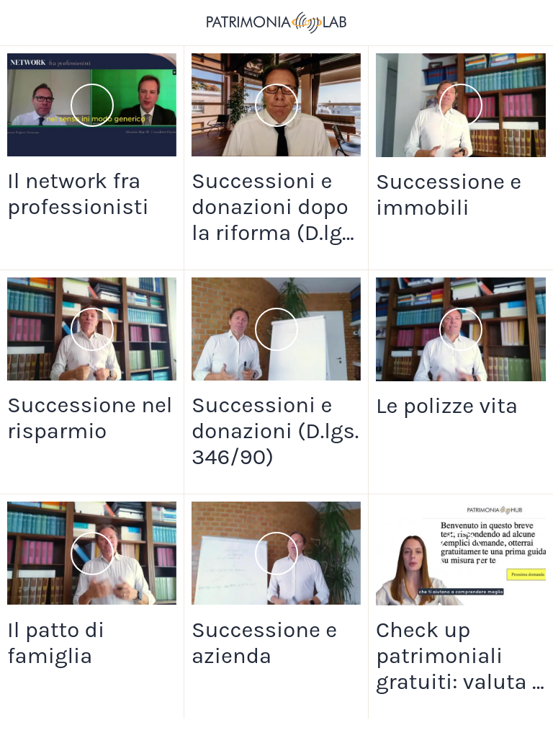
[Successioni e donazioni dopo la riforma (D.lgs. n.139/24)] (276, 105)
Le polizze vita (447, 406)
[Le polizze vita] (461, 329)
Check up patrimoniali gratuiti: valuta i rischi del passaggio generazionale (457, 656)
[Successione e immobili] (461, 105)
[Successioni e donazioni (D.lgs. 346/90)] (276, 329)
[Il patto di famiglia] (92, 553)
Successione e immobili (449, 195)
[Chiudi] (23, 23)
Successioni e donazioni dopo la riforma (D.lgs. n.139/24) (275, 207)
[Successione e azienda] (276, 553)
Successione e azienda (264, 643)
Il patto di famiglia (56, 643)
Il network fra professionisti (78, 194)
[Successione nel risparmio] (92, 329)
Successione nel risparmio (90, 418)
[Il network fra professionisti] (92, 105)
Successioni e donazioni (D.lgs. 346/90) (275, 431)
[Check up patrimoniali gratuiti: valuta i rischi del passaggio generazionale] (461, 553)
